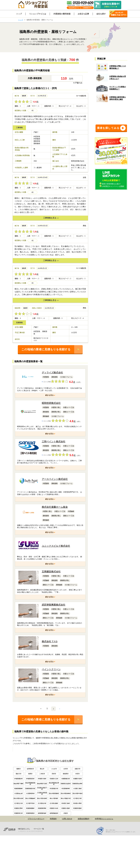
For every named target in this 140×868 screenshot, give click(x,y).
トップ (21, 20)
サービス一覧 (39, 861)
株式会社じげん (24, 861)
